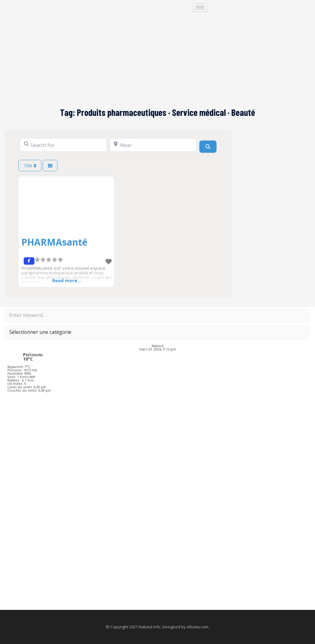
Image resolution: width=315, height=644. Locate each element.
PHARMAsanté (54, 242)
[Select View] (50, 166)
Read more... (67, 280)
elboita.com (197, 627)
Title (30, 166)
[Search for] (63, 145)
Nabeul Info (150, 627)
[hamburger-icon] (200, 8)
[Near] (153, 145)
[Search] (208, 147)
